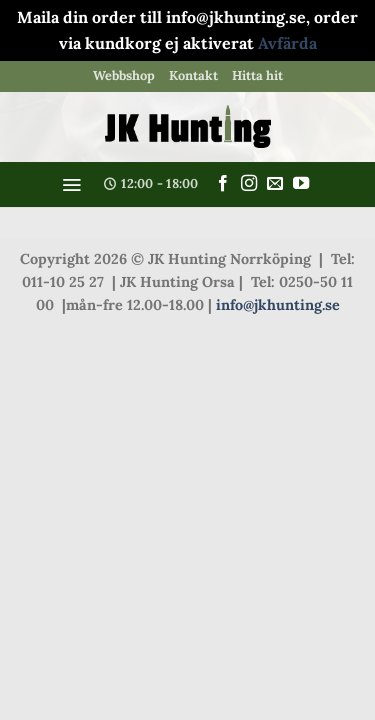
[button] (71, 185)
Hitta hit (257, 75)
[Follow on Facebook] (223, 184)
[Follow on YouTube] (301, 184)
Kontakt (193, 75)
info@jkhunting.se (278, 305)
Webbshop (124, 75)
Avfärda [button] (287, 43)
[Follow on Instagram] (249, 184)
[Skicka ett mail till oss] (275, 184)
